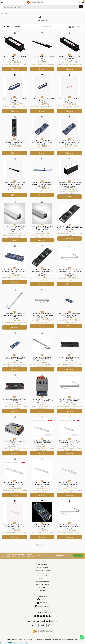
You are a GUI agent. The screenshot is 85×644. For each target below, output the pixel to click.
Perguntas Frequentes (43, 585)
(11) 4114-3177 (42, 599)
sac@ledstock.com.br (42, 607)
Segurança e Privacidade (42, 582)
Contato (43, 590)
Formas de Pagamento (43, 573)
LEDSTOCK (42, 579)
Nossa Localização (42, 567)
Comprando (43, 587)
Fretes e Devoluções (43, 576)
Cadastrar (78, 556)
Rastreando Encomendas (43, 570)
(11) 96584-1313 (42, 603)
